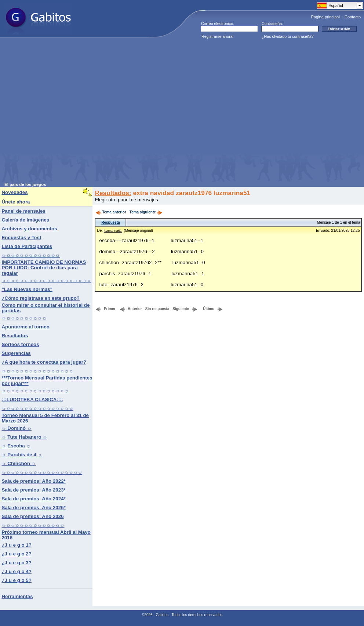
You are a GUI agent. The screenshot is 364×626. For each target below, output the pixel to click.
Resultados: (113, 193)
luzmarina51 (113, 231)
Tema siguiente (146, 212)
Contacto (353, 17)
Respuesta (111, 222)
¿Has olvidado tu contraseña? (288, 36)
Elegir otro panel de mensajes (126, 200)
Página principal (325, 17)
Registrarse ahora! (218, 36)
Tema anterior (111, 212)
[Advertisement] (70, 112)
